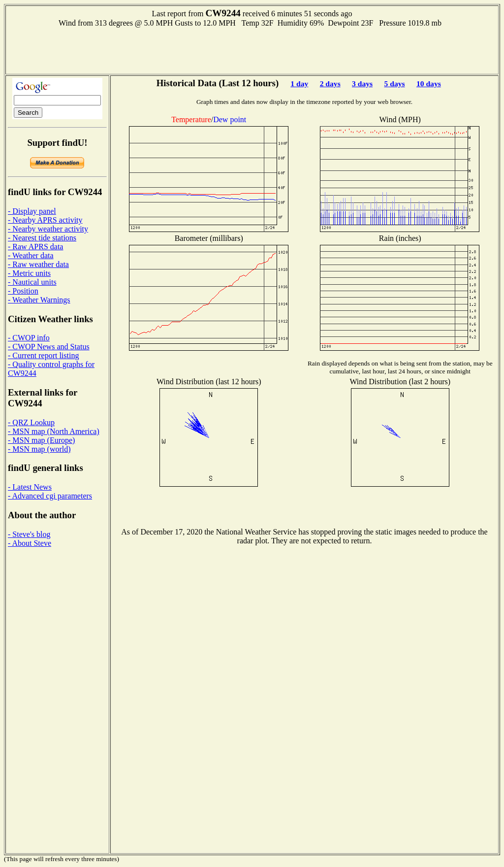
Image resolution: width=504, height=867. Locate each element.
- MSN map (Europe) (41, 440)
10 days (429, 83)
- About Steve (30, 543)
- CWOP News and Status (49, 347)
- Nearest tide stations (42, 238)
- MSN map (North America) (54, 431)
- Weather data (31, 255)
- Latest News (30, 487)
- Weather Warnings (39, 300)
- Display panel (32, 211)
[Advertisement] (252, 50)
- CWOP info (29, 338)
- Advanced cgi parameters (50, 496)
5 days (395, 83)
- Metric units (29, 273)
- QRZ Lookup (31, 422)
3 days (362, 83)
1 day (299, 83)
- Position (23, 291)
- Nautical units (32, 282)
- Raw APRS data (35, 247)
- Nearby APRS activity (45, 220)
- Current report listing (43, 355)
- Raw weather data (38, 264)
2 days (330, 83)
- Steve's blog (29, 534)
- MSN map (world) (39, 449)
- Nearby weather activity (48, 229)
